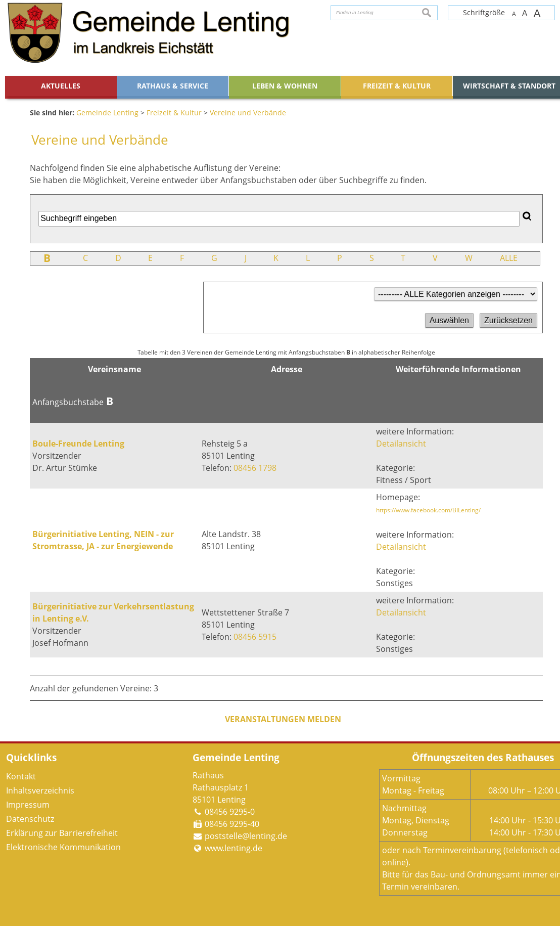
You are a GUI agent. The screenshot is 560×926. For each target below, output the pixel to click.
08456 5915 (255, 637)
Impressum (28, 805)
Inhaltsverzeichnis (40, 790)
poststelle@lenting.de (246, 836)
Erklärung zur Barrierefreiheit (62, 833)
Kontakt (21, 776)
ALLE (509, 258)
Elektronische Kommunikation (63, 847)
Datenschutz (30, 819)
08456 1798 (255, 468)
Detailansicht (401, 444)
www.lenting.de (234, 848)
